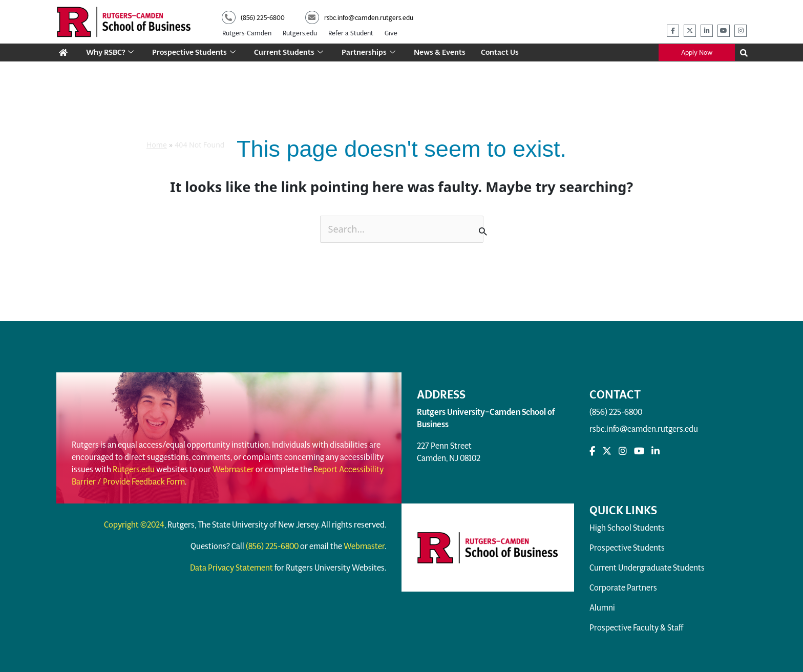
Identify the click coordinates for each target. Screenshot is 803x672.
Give (391, 33)
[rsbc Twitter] (607, 451)
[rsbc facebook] (673, 31)
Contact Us (501, 52)
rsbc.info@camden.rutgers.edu (644, 429)
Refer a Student (351, 33)
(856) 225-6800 (616, 412)
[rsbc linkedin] (707, 31)
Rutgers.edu (300, 33)
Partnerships (369, 52)
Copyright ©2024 (134, 525)
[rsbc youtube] (724, 31)
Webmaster (233, 469)
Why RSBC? (110, 52)
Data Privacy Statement (231, 568)
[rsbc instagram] (741, 31)
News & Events (441, 52)
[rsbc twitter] (690, 31)
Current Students (290, 52)
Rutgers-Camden (247, 33)
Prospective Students (195, 52)
